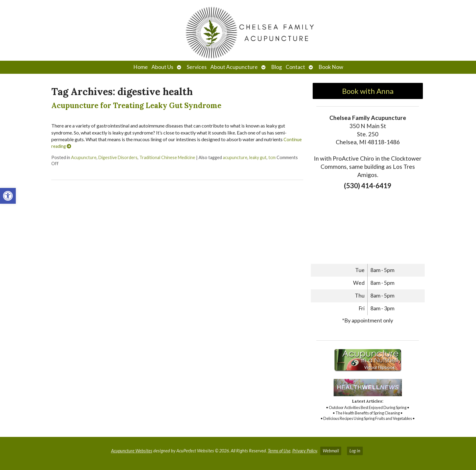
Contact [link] (295, 67)
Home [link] (141, 67)
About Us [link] (162, 67)
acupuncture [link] (235, 157)
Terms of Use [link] (279, 451)
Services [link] (197, 67)
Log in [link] (355, 451)
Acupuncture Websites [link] (132, 451)
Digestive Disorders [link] (118, 157)
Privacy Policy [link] (305, 451)
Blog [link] (277, 67)
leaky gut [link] (258, 157)
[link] (8, 196)
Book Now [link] (331, 67)
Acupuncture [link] (84, 157)
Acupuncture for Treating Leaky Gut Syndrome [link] (136, 106)
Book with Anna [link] (368, 91)
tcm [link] (272, 157)
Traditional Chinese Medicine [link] (167, 157)
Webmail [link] (331, 451)
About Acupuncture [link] (234, 67)
